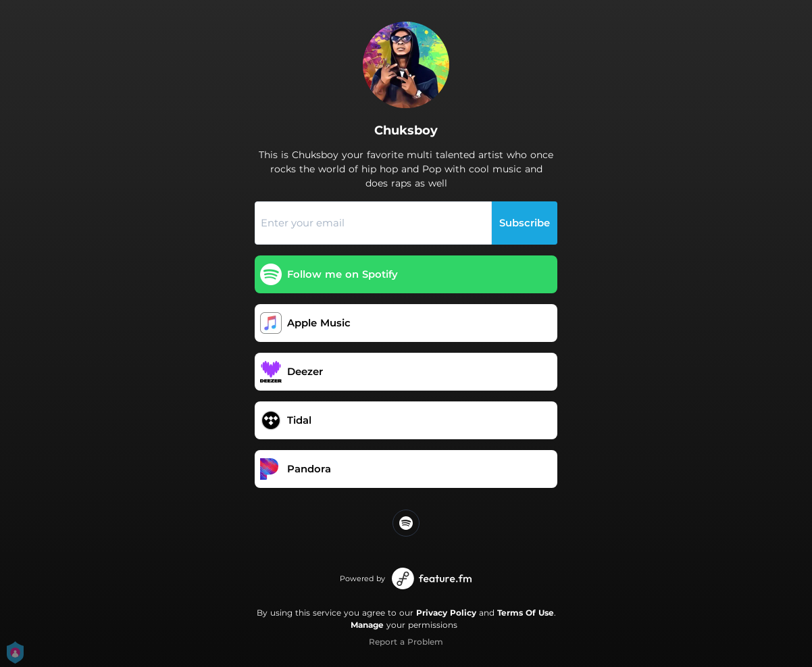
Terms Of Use (526, 613)
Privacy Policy (446, 613)
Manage (367, 625)
